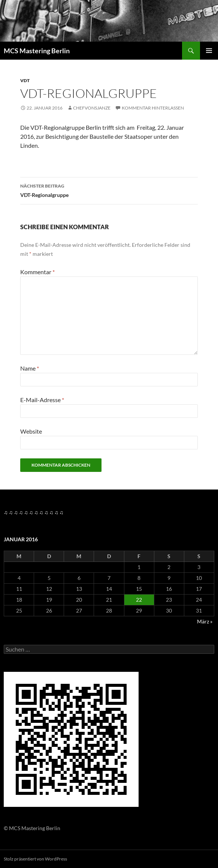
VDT (25, 80)
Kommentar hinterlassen (153, 108)
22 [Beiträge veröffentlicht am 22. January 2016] (139, 600)
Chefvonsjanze (92, 108)
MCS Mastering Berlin (37, 51)
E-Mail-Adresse (42, 400)
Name (30, 368)
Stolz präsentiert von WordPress (35, 859)
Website (31, 431)
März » (205, 621)
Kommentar (37, 272)
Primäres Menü (209, 51)
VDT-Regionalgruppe (109, 190)
